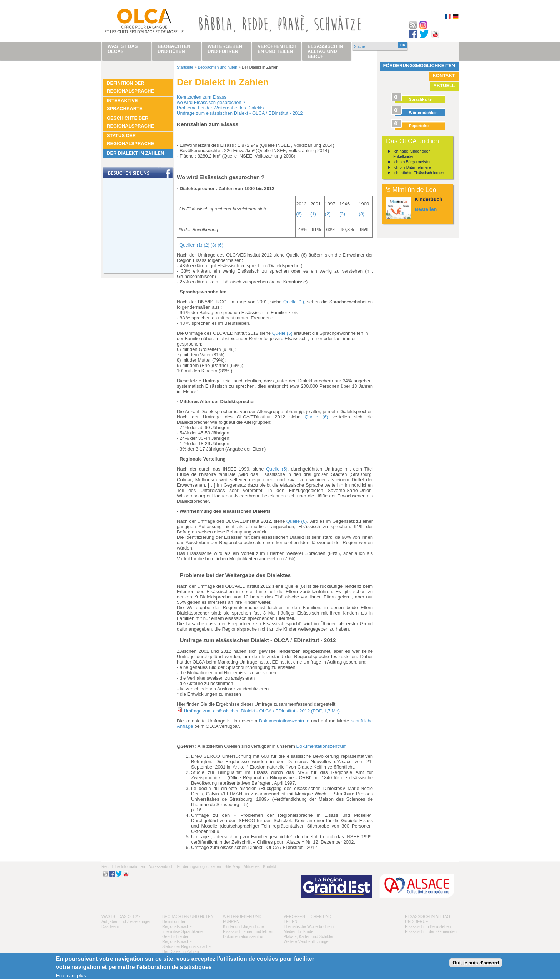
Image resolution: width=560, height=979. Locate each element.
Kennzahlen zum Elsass (202, 97)
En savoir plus (71, 976)
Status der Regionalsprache (130, 140)
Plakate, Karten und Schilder (308, 936)
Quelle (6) (282, 333)
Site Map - (234, 866)
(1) (313, 214)
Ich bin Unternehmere (412, 167)
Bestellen (426, 209)
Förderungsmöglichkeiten (419, 66)
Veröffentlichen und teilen (277, 49)
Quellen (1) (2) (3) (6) (201, 245)
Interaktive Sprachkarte (125, 105)
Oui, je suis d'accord (476, 963)
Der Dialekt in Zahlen (135, 153)
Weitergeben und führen (225, 49)
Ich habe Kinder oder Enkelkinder (411, 154)
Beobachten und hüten (218, 67)
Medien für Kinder (299, 931)
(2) (328, 214)
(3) (342, 214)
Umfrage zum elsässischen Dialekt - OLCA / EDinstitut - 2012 (240, 113)
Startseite (185, 67)
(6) (299, 214)
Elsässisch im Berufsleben (428, 926)
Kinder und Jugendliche (243, 926)
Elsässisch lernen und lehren (248, 931)
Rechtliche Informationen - (124, 866)
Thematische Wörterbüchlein (309, 926)
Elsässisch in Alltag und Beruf (325, 51)
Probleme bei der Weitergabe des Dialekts (220, 108)
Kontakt (444, 76)
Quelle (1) (294, 302)
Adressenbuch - (162, 866)
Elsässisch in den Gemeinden (431, 931)
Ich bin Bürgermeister (412, 162)
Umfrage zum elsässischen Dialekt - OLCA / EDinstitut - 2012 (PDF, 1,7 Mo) (262, 711)
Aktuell (444, 86)
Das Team (110, 926)
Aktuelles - (253, 866)
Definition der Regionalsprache (130, 87)
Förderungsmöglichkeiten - (200, 866)
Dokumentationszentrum (285, 721)
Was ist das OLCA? (121, 916)
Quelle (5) (277, 469)
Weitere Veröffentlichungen (307, 941)
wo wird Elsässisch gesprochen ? (211, 102)
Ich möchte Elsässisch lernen (419, 173)
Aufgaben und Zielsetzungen (126, 921)
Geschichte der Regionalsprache (130, 122)
